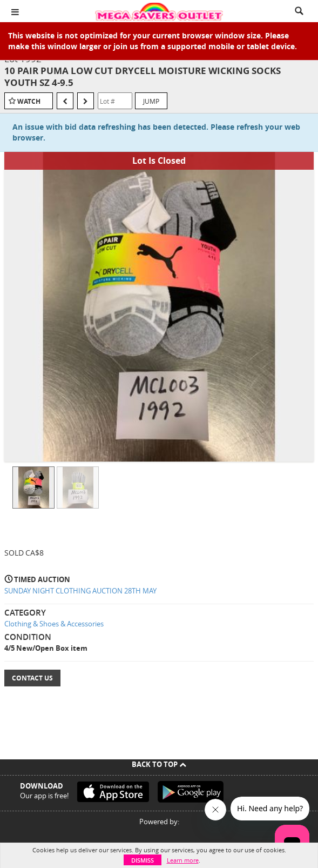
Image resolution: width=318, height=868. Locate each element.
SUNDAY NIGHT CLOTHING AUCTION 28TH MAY (80, 591)
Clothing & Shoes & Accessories (54, 624)
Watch (29, 101)
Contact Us (32, 678)
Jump (151, 101)
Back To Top (159, 764)
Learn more (183, 860)
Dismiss (143, 860)
